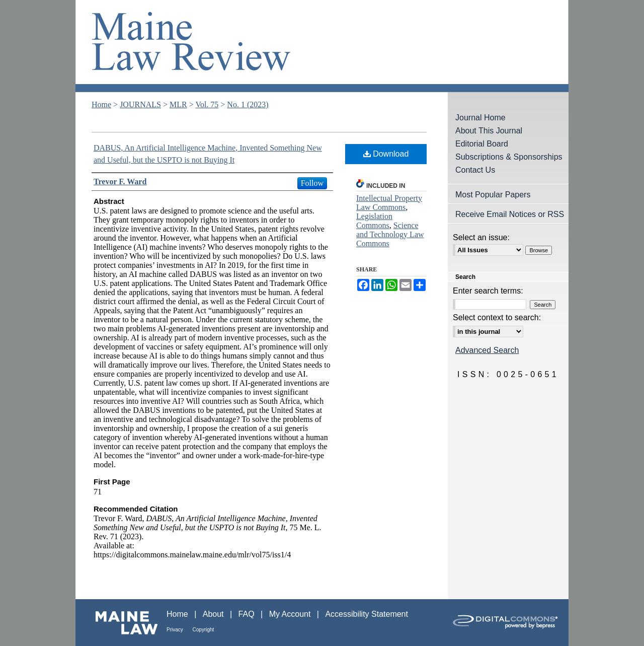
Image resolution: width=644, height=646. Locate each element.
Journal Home (480, 118)
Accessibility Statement (367, 614)
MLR (178, 104)
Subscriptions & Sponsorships (509, 157)
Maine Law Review (322, 46)
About (214, 614)
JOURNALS (140, 104)
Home (101, 104)
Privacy (176, 630)
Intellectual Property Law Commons (389, 203)
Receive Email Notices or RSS (510, 214)
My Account (291, 614)
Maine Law (121, 623)
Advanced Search (487, 350)
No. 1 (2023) (248, 104)
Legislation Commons (374, 221)
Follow (312, 183)
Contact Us (475, 170)
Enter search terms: (488, 291)
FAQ (248, 614)
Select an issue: (481, 237)
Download (386, 154)
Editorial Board (482, 144)
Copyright (204, 630)
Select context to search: (497, 317)
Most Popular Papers (493, 195)
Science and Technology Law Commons (390, 234)
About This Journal (489, 131)
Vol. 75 (207, 104)
